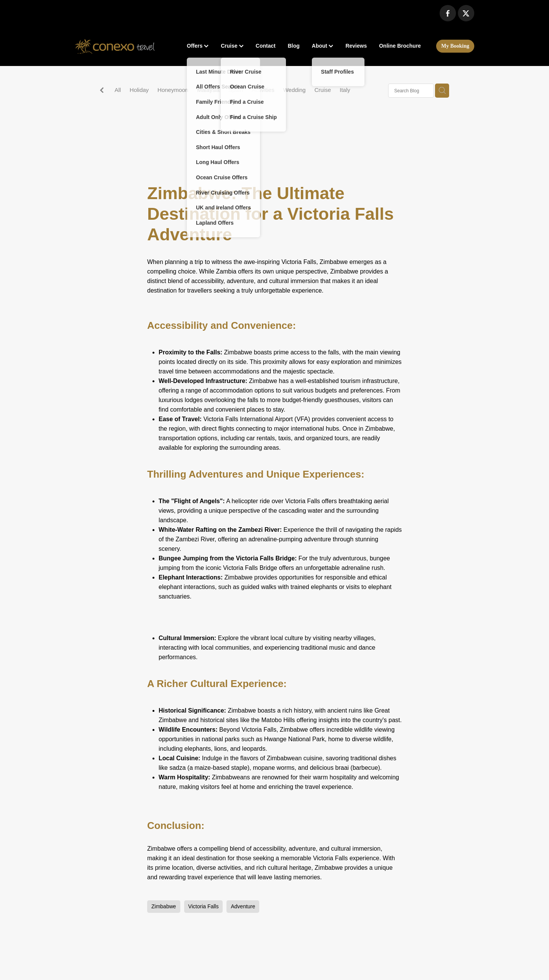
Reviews (356, 46)
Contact (266, 46)
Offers (198, 46)
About (323, 46)
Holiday (139, 90)
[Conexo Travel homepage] (115, 46)
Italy (345, 90)
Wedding (295, 90)
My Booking (455, 46)
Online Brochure (400, 46)
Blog (294, 46)
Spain (236, 90)
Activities (263, 90)
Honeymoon (173, 90)
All (118, 90)
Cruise (232, 46)
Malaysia (208, 90)
